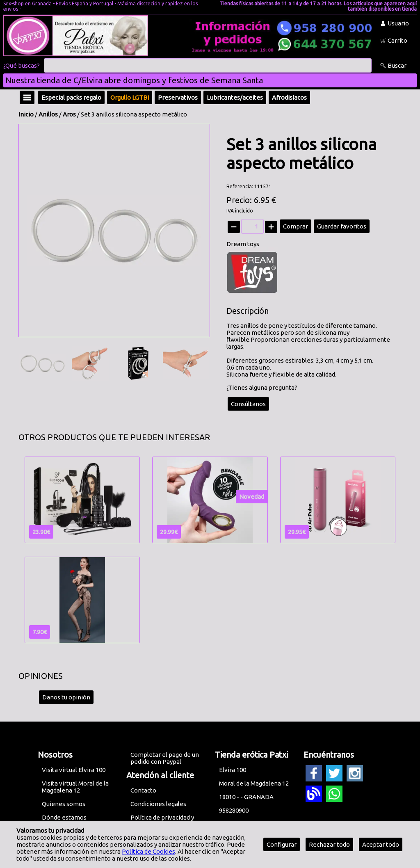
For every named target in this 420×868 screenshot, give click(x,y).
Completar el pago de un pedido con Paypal (165, 758)
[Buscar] (208, 66)
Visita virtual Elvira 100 (74, 770)
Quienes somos (64, 804)
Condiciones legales (158, 804)
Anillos (48, 114)
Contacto (143, 790)
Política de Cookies (148, 851)
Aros (69, 114)
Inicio (26, 114)
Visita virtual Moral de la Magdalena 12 (75, 787)
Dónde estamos (64, 817)
